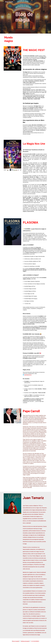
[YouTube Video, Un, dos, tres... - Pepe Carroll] (12, 430)
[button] (49, 2)
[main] (27, 17)
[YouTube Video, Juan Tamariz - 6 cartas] (12, 521)
